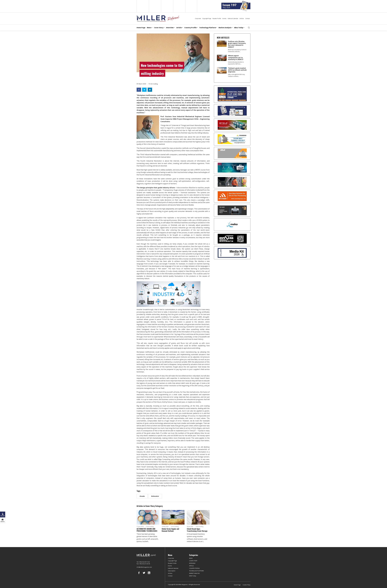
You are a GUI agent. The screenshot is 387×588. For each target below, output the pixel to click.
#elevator (155, 496)
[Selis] (232, 153)
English (143, 6)
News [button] (149, 28)
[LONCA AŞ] (232, 239)
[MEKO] (232, 225)
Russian (179, 6)
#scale (142, 496)
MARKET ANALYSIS (194, 573)
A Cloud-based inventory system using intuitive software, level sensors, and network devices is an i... (197, 538)
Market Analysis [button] (225, 28)
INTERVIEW (192, 563)
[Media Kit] (232, 253)
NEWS (191, 558)
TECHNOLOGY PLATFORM (196, 571)
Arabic (167, 6)
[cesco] (232, 182)
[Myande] (232, 196)
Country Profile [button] (190, 28)
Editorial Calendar (233, 18)
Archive (242, 18)
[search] (249, 28)
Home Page (141, 28)
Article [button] (179, 28)
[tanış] (232, 210)
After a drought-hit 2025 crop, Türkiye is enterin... (237, 75)
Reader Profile (217, 18)
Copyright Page (207, 18)
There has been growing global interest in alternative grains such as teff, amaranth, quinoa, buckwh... (147, 538)
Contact (247, 18)
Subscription (172, 571)
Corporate (198, 18)
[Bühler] (232, 168)
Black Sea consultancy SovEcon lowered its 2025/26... (237, 51)
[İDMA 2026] (232, 94)
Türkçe (191, 6)
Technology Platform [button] (208, 28)
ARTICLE (191, 566)
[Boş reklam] (232, 111)
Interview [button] (170, 28)
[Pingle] (232, 139)
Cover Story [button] (159, 28)
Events (224, 18)
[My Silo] (232, 125)
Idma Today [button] (239, 28)
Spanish (155, 6)
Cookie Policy (247, 585)
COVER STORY (193, 561)
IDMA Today (193, 576)
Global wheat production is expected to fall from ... (236, 63)
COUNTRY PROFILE (194, 568)
